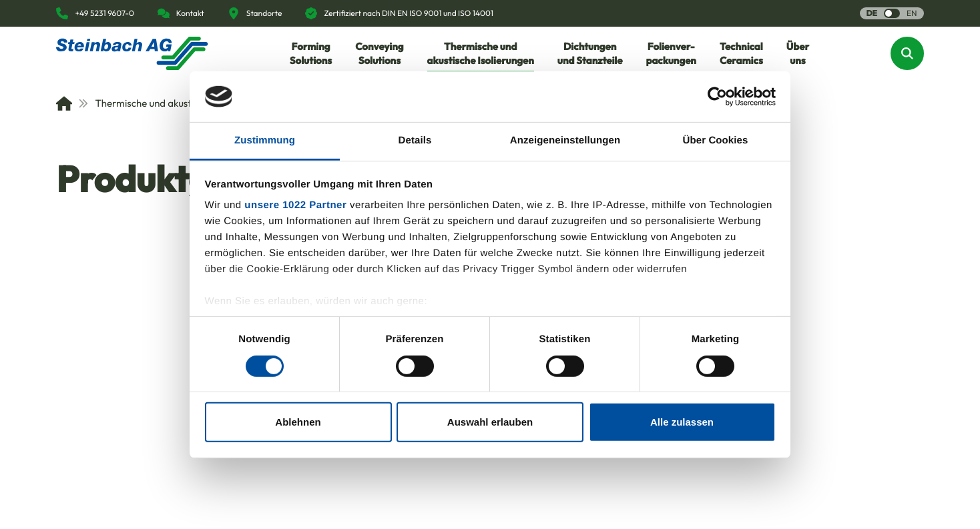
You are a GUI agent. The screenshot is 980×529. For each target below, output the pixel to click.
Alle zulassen (682, 422)
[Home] (64, 103)
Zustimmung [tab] (265, 140)
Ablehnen (298, 422)
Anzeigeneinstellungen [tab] (565, 140)
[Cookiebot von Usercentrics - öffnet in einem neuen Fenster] (717, 97)
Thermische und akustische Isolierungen (174, 103)
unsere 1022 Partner (295, 205)
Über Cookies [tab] (716, 140)
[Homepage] (132, 53)
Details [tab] (415, 140)
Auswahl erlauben (490, 422)
